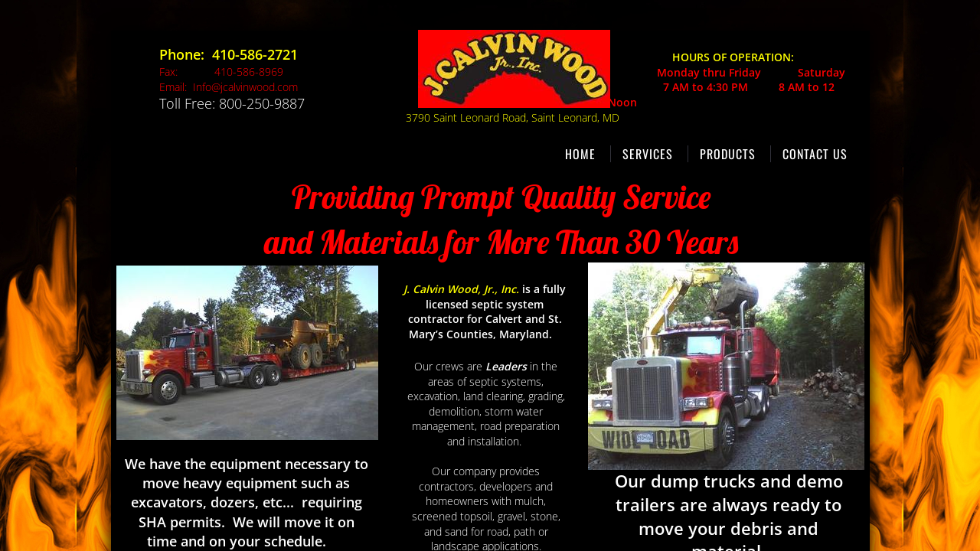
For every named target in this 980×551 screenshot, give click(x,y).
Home (580, 154)
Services (648, 154)
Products (728, 154)
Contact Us (815, 154)
